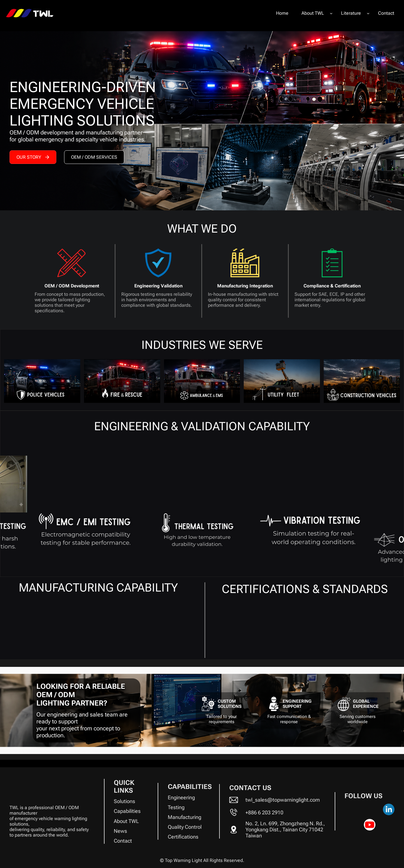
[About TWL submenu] (331, 13)
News (120, 831)
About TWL (126, 821)
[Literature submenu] (368, 13)
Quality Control (185, 827)
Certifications (183, 837)
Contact (123, 841)
